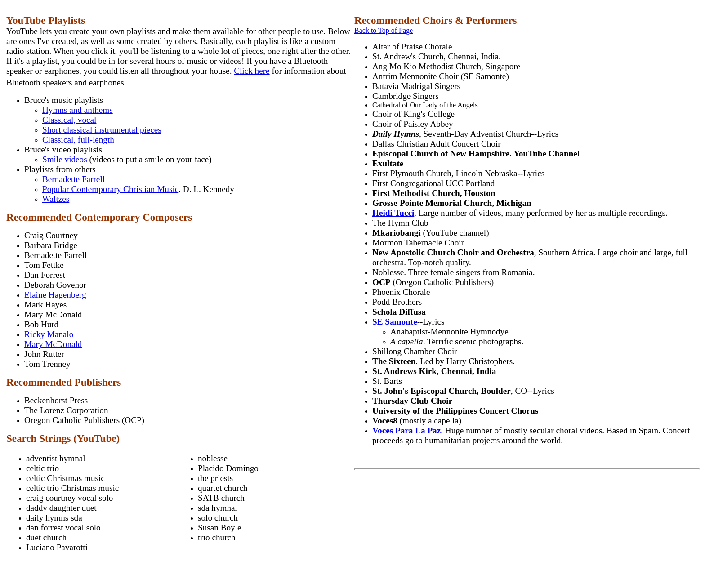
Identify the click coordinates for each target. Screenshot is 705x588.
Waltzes (56, 199)
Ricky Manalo (49, 334)
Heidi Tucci (393, 213)
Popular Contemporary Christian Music (110, 189)
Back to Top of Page (384, 30)
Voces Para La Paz (406, 430)
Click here (252, 71)
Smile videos (65, 159)
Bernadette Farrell (74, 179)
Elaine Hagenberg (55, 295)
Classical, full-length (78, 140)
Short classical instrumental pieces (102, 130)
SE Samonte (395, 322)
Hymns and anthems (78, 110)
